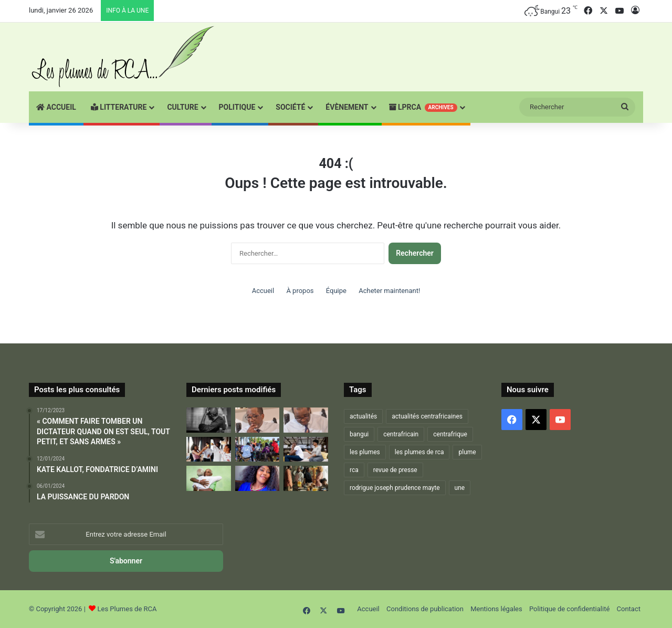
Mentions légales (496, 609)
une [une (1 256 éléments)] (460, 488)
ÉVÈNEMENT (347, 107)
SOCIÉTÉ (290, 107)
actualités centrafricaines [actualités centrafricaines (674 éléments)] (427, 416)
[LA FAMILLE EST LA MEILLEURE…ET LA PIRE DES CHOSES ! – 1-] (258, 449)
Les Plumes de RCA (127, 609)
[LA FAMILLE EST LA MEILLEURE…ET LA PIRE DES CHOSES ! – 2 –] (306, 449)
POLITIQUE (237, 107)
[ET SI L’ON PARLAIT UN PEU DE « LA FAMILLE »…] (306, 478)
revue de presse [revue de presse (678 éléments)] (395, 470)
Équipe (336, 291)
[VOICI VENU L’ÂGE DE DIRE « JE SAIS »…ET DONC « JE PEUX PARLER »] (258, 420)
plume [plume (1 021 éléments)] (467, 452)
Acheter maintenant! (389, 291)
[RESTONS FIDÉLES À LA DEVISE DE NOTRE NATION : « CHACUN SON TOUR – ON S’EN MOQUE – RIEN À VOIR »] (209, 420)
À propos (300, 291)
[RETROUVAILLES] (209, 449)
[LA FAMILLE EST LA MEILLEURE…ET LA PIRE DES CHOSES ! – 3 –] (209, 478)
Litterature (119, 107)
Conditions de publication (425, 609)
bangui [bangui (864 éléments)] (359, 434)
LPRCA (423, 107)
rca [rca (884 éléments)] (354, 470)
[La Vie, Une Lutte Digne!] (258, 478)
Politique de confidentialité (569, 609)
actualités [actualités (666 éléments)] (363, 416)
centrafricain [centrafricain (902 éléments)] (401, 434)
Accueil (56, 107)
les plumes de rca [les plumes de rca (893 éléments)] (419, 452)
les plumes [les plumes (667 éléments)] (365, 452)
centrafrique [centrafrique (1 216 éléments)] (450, 434)
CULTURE (182, 107)
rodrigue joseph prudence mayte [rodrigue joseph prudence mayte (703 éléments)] (395, 488)
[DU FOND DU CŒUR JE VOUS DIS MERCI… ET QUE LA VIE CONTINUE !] (306, 420)
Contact (629, 609)
